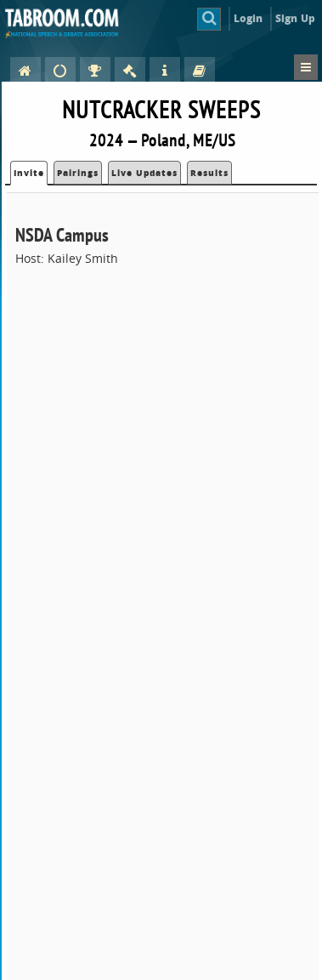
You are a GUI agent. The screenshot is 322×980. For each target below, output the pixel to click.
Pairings (78, 173)
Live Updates (144, 173)
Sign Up (295, 18)
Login (249, 18)
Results (209, 173)
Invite (29, 173)
